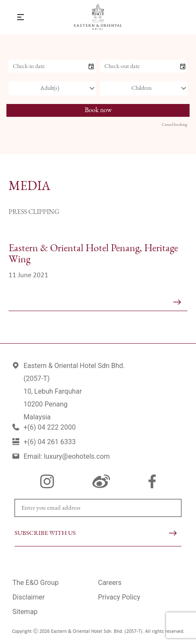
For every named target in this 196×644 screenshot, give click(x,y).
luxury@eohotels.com (77, 456)
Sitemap (25, 612)
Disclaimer (28, 597)
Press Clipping (34, 212)
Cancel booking (174, 125)
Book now (98, 110)
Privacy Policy (119, 597)
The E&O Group (36, 583)
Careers (110, 583)
